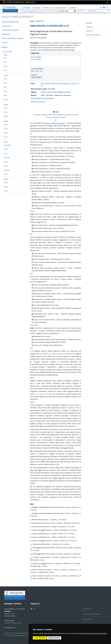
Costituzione (89, 31)
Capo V (6, 142)
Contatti (5, 42)
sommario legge (53, 11)
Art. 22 (6, 174)
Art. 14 (6, 124)
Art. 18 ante (7, 145)
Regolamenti (6, 34)
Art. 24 (6, 187)
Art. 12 (6, 112)
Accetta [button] (36, 638)
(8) (31, 378)
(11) (33, 211)
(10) (33, 325)
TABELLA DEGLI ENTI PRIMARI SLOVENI (55, 92)
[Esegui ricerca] (108, 11)
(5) (31, 211)
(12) (31, 273)
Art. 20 (6, 162)
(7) (31, 325)
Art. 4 (6, 70)
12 (31, 554)
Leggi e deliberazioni (58, 8)
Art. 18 (6, 149)
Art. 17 (6, 137)
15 (31, 570)
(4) (31, 134)
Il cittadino (72, 8)
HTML (33, 71)
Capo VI (6, 179)
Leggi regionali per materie (10, 30)
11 (31, 548)
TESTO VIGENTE (36, 57)
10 (31, 544)
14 (31, 563)
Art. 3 (6, 66)
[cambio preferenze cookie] (20, 635)
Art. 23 (6, 182)
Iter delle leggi (90, 27)
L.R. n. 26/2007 (7, 51)
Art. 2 (6, 62)
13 (31, 557)
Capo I (6, 55)
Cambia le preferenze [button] (54, 638)
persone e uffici (80, 11)
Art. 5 (6, 79)
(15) (33, 378)
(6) (31, 234)
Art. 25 (6, 191)
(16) (33, 402)
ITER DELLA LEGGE (38, 102)
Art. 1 (6, 58)
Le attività (45, 8)
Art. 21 (6, 166)
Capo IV (6, 121)
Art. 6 (6, 83)
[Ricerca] (97, 11)
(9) (31, 402)
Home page (24, 11)
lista (45, 11)
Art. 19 (6, 153)
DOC (41, 71)
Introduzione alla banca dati (10, 22)
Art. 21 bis (7, 170)
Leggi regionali (7, 26)
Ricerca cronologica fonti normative (13, 38)
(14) (31, 348)
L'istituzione (26, 8)
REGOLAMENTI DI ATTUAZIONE (42, 98)
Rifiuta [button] (43, 638)
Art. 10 (6, 99)
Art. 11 (6, 108)
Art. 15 (6, 128)
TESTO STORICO (36, 59)
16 (31, 576)
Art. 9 (6, 95)
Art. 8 (6, 91)
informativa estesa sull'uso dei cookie (95, 633)
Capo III (6, 104)
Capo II (6, 75)
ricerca (41, 11)
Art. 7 (6, 87)
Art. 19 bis (7, 157)
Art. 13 (6, 116)
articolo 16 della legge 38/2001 (55, 123)
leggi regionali (33, 11)
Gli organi (36, 8)
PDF (37, 71)
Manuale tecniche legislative (93, 35)
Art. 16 (6, 133)
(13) (36, 325)
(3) (55, 120)
